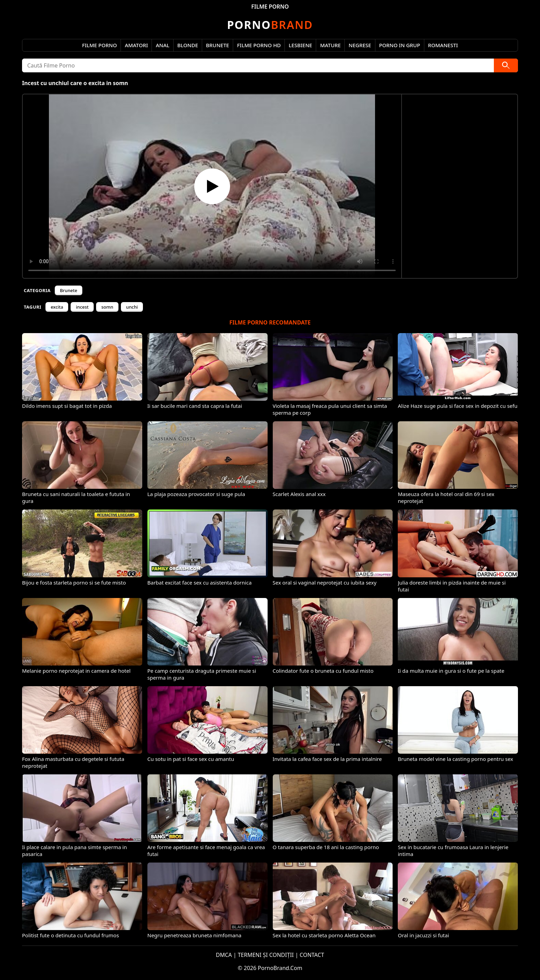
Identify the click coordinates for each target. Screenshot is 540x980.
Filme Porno (99, 45)
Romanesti (443, 45)
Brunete (217, 45)
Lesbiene (300, 45)
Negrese (360, 45)
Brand (270, 25)
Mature (330, 45)
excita (57, 307)
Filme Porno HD (259, 45)
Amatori (136, 45)
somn (107, 307)
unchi (132, 307)
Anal (162, 45)
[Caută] (506, 65)
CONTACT (312, 955)
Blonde (188, 45)
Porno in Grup (400, 45)
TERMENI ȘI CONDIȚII (266, 955)
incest (82, 307)
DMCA (224, 955)
